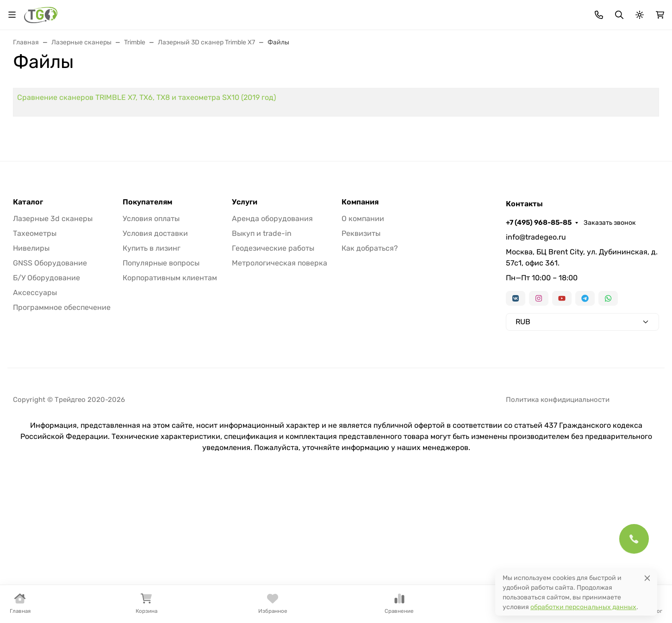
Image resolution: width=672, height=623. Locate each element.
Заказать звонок (633, 12)
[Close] (647, 578)
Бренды (207, 12)
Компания (360, 339)
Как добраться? (370, 385)
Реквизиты (361, 370)
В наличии (38, 84)
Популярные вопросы (161, 399)
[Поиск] (336, 46)
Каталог (28, 339)
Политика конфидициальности (558, 536)
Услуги (245, 339)
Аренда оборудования (272, 355)
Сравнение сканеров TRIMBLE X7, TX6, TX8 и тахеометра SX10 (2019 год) (281, 164)
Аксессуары (495, 84)
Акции (172, 12)
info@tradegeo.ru (536, 373)
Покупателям (147, 339)
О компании (363, 355)
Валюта (29, 12)
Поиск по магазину (413, 46)
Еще (635, 84)
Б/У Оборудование (47, 414)
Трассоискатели (421, 84)
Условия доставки (155, 370)
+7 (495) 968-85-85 (562, 12)
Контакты (397, 12)
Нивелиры (260, 84)
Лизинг (244, 12)
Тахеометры (102, 84)
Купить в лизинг (152, 385)
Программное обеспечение (62, 444)
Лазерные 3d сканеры (53, 355)
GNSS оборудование (183, 84)
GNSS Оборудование (50, 399)
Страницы (32, 161)
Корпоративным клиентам (170, 414)
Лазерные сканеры (336, 84)
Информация (342, 12)
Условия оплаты (151, 355)
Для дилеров (288, 12)
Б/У (592, 84)
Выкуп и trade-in (262, 370)
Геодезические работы (273, 385)
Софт (550, 84)
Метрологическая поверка (280, 399)
